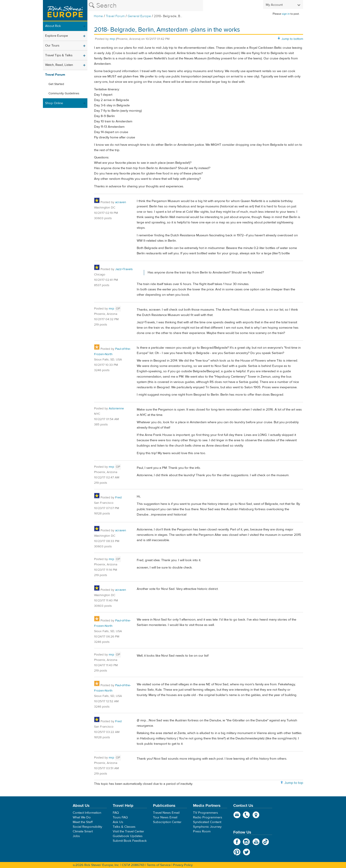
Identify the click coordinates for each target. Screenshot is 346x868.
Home (98, 16)
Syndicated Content (207, 822)
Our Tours (52, 46)
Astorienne (116, 409)
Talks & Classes (124, 827)
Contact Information (87, 813)
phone (246, 815)
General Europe (139, 16)
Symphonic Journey (207, 827)
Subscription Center (167, 822)
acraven (121, 202)
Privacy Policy (183, 865)
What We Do (82, 817)
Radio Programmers (208, 817)
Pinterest (237, 852)
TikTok (266, 842)
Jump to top (294, 783)
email (237, 815)
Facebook (237, 842)
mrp (112, 39)
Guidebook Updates (128, 836)
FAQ (116, 813)
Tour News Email (165, 817)
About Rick (53, 26)
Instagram (246, 842)
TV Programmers (205, 813)
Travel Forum (115, 16)
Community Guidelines (64, 93)
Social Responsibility (87, 827)
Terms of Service (159, 865)
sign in (286, 14)
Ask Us (118, 822)
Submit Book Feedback (130, 841)
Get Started (56, 84)
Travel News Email (166, 813)
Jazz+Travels (124, 269)
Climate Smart (83, 831)
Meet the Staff (83, 822)
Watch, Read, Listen (59, 65)
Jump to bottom (292, 39)
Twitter (246, 852)
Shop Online (54, 103)
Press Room (202, 831)
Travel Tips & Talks (59, 55)
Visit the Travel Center (128, 831)
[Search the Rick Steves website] (145, 6)
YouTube (256, 842)
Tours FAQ (120, 817)
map (256, 815)
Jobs (76, 836)
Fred (118, 498)
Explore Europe (56, 36)
